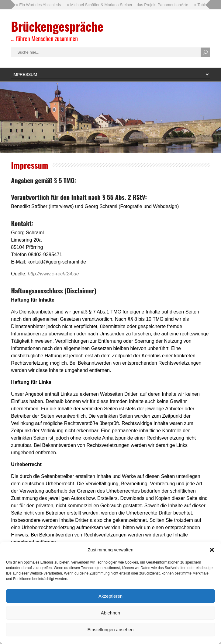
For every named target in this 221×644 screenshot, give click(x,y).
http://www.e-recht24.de (53, 274)
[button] (212, 550)
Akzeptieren (111, 596)
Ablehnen (111, 613)
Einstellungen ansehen (111, 630)
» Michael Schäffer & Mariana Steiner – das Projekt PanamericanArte (128, 5)
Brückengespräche (57, 26)
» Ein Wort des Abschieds (38, 5)
